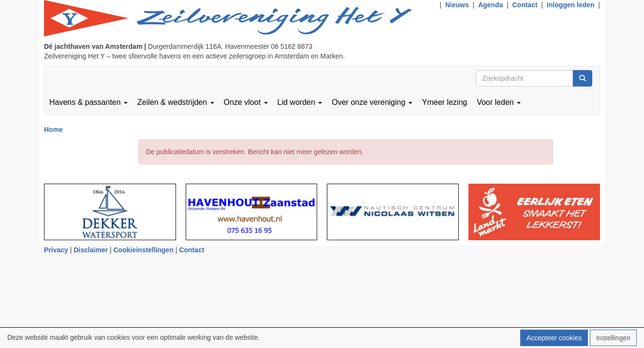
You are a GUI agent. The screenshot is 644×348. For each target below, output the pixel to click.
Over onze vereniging (372, 102)
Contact (525, 5)
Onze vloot (246, 102)
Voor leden (499, 102)
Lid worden (300, 102)
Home (53, 130)
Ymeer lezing (445, 102)
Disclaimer (91, 250)
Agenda (490, 5)
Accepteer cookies (554, 338)
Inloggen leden (571, 5)
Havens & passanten (88, 102)
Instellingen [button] (613, 338)
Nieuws (457, 5)
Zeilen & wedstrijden (176, 102)
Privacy (56, 250)
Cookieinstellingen (144, 250)
